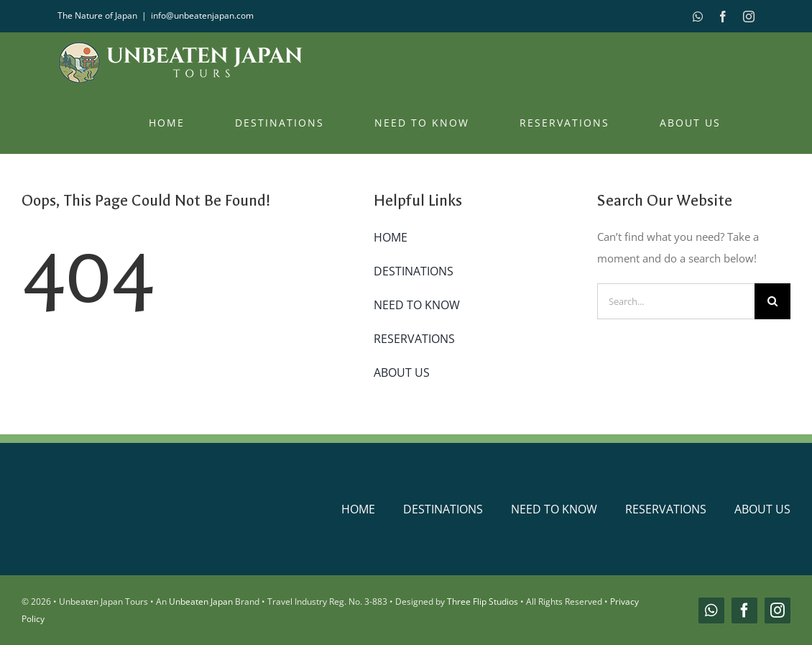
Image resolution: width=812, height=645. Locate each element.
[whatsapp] (711, 610)
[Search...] (676, 301)
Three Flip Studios (483, 601)
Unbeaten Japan (201, 601)
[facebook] (744, 610)
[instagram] (778, 610)
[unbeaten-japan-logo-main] (147, 493)
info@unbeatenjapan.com (202, 15)
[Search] (772, 301)
